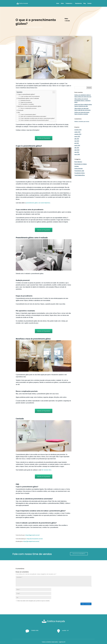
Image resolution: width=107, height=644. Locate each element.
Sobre (62, 3)
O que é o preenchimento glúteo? (26, 94)
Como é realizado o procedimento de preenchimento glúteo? (35, 120)
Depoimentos (78, 3)
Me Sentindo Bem (46, 470)
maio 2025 (77, 141)
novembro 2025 (78, 130)
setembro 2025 (78, 134)
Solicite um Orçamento (44, 138)
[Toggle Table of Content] (53, 92)
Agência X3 (62, 642)
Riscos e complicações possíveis (29, 108)
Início (58, 3)
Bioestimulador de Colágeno (81, 164)
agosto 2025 (77, 136)
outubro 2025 (77, 132)
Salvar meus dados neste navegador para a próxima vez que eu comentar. (34, 601)
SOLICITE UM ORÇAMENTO (79, 554)
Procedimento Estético (37, 27)
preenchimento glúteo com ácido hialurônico (38, 203)
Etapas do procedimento (26, 102)
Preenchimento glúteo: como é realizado (28, 98)
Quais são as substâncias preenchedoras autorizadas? (33, 116)
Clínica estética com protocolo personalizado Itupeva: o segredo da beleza (82, 101)
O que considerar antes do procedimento (30, 96)
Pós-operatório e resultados (27, 104)
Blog (85, 3)
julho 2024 (77, 148)
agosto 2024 (77, 145)
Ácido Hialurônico (78, 162)
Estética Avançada (26, 27)
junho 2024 (77, 150)
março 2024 (77, 154)
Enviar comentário (86, 604)
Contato (89, 3)
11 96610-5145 (35, 631)
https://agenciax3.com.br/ (32, 535)
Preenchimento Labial (79, 171)
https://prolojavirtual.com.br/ (31, 541)
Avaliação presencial (26, 100)
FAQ (19, 112)
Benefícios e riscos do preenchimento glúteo (29, 106)
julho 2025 (77, 139)
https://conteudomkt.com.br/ (35, 539)
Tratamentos (69, 3)
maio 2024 (77, 152)
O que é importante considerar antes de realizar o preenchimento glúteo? (38, 118)
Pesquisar (89, 88)
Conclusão (21, 110)
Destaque (18, 27)
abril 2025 (77, 143)
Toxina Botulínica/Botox (80, 175)
